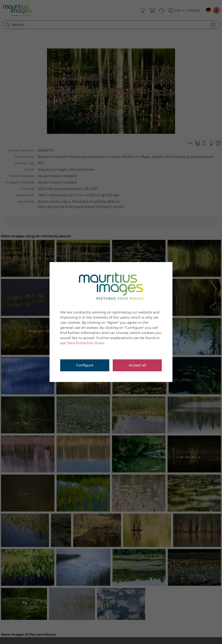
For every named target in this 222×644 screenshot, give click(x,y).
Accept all (137, 365)
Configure (85, 365)
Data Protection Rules (86, 343)
